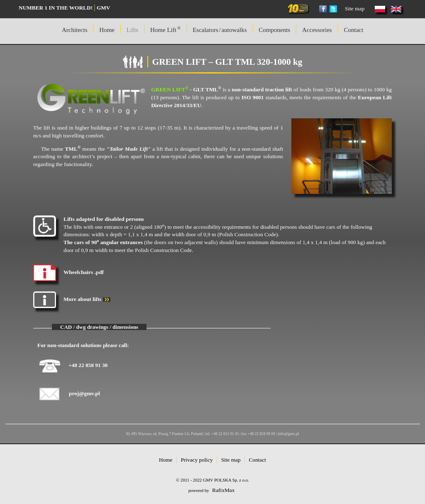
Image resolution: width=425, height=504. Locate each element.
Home (166, 460)
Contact (353, 30)
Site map (355, 9)
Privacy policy (197, 460)
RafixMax (223, 490)
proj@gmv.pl (84, 393)
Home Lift (165, 29)
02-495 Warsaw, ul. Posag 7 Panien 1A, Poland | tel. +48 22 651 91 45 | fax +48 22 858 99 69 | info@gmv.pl (213, 434)
